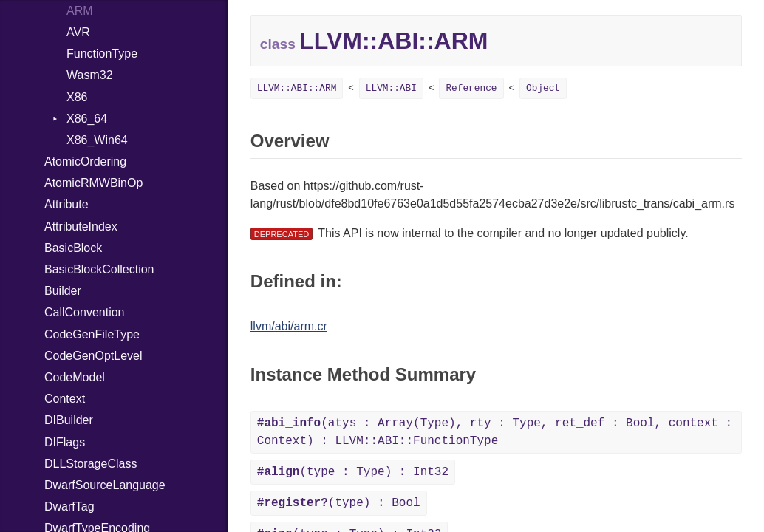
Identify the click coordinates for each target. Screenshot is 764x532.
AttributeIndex (81, 226)
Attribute (66, 204)
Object (543, 88)
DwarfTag (69, 507)
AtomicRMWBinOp (93, 183)
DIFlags (65, 442)
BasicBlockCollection (99, 269)
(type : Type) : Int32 (353, 472)
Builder (63, 291)
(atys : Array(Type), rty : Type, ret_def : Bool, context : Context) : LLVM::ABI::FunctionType (495, 432)
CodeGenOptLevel (93, 356)
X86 (77, 97)
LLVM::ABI (391, 88)
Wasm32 (90, 75)
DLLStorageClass (91, 464)
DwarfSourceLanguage (105, 485)
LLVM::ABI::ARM (297, 88)
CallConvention (85, 312)
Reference (471, 88)
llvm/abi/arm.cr (289, 326)
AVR (78, 32)
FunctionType (102, 54)
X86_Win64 (97, 140)
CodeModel (75, 377)
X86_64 (87, 119)
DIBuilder (69, 420)
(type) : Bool (339, 503)
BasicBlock (73, 248)
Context (65, 399)
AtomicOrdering (85, 161)
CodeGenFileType (92, 334)
